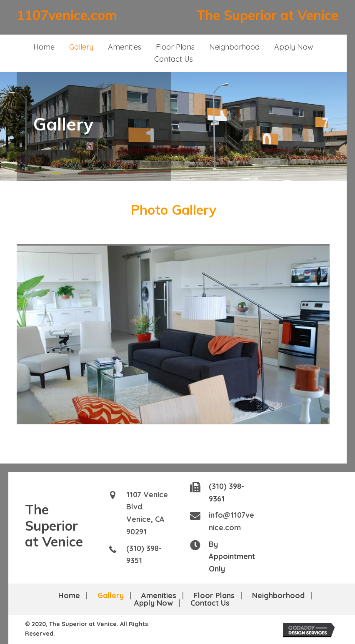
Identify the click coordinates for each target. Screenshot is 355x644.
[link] (44, 47)
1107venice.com (67, 15)
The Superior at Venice (267, 15)
